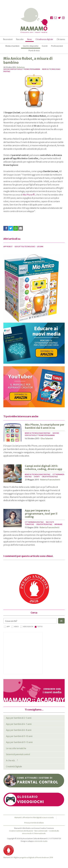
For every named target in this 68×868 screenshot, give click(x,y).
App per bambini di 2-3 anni (19, 718)
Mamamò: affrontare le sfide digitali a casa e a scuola (34, 817)
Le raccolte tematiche (16, 748)
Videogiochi (28, 627)
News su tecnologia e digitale (38, 433)
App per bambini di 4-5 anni (19, 724)
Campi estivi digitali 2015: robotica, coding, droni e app (43, 467)
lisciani (40, 246)
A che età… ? (12, 761)
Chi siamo (61, 39)
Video (16, 627)
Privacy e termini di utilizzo (34, 823)
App (8, 627)
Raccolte (20, 39)
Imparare (58, 524)
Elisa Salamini (47, 439)
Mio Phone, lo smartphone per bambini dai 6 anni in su (45, 426)
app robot (8, 246)
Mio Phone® (29, 195)
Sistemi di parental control (18, 754)
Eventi (45, 46)
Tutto (40, 627)
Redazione (21, 67)
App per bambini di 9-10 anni (19, 736)
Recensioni (8, 39)
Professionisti (57, 46)
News (30, 39)
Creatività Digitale (50, 477)
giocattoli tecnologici (25, 246)
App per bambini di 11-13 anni (19, 742)
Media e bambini (12, 46)
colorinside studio (41, 841)
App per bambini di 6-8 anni (19, 730)
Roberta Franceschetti (50, 480)
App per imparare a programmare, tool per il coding (41, 514)
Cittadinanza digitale (44, 39)
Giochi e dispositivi (31, 46)
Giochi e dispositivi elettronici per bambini (22, 69)
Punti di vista (34, 51)
